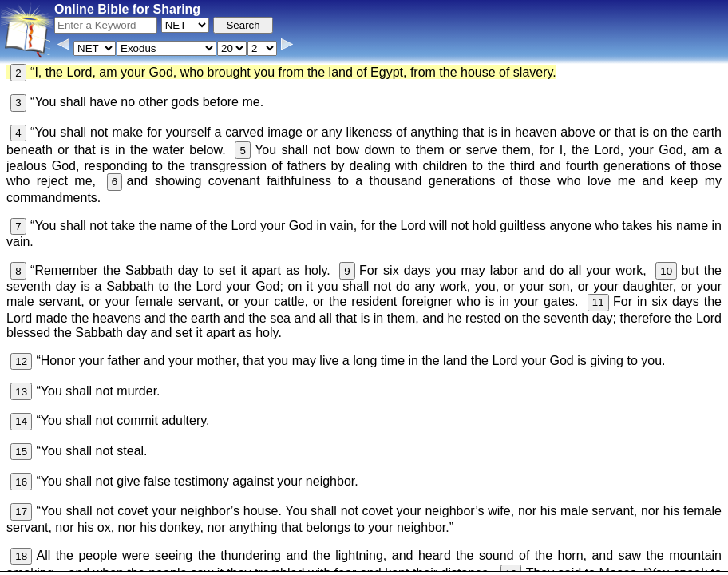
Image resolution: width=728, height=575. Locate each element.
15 (21, 452)
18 (21, 556)
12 (21, 361)
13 (21, 392)
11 (598, 302)
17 (21, 512)
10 (666, 271)
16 (21, 482)
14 (21, 421)
